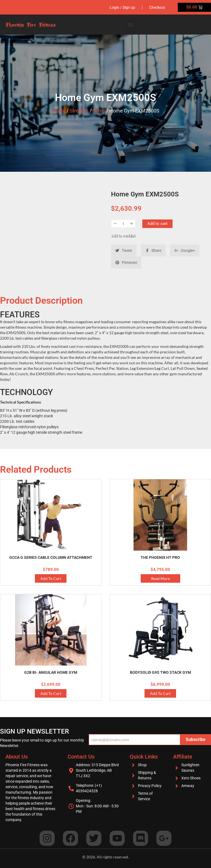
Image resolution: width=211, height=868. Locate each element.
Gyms (99, 111)
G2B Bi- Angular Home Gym (51, 672)
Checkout (157, 7)
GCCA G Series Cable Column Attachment (51, 557)
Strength (79, 111)
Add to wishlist (123, 236)
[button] (131, 25)
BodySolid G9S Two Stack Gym (160, 672)
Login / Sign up (122, 7)
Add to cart (157, 224)
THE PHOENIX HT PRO (160, 557)
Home (59, 111)
